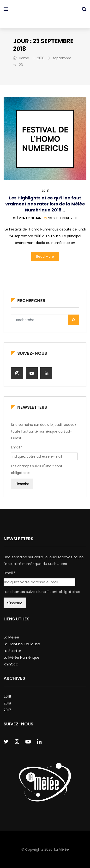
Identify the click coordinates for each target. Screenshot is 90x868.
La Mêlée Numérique (22, 657)
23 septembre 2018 (61, 218)
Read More (45, 256)
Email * (17, 447)
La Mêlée (11, 637)
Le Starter (12, 651)
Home (21, 58)
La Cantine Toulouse (22, 644)
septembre (62, 58)
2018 (41, 58)
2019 (7, 696)
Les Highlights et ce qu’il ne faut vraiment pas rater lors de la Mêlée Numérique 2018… (45, 204)
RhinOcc (11, 664)
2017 (7, 710)
